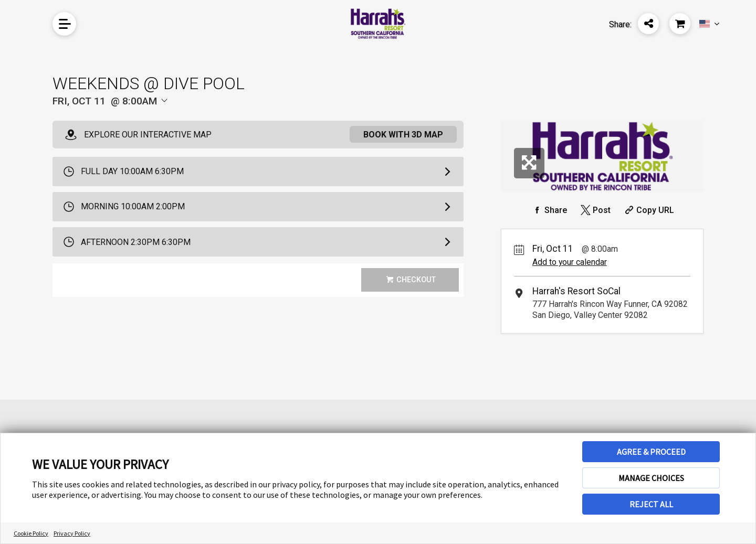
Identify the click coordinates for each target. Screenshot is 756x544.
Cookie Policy (31, 533)
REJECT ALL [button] (651, 504)
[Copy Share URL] (648, 210)
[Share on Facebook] (549, 210)
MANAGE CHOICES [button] (651, 478)
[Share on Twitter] (595, 210)
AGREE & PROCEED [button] (651, 452)
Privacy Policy (72, 533)
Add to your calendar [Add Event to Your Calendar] (570, 262)
